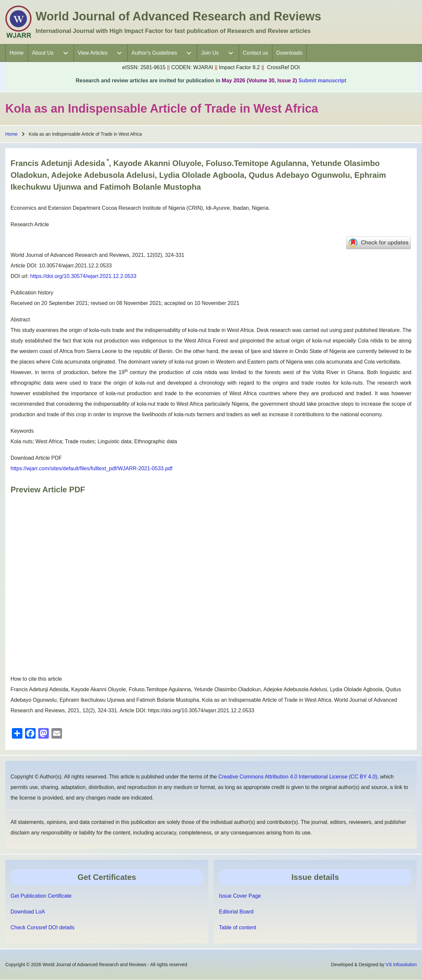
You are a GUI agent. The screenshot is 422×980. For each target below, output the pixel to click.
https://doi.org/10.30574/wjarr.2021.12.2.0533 (83, 276)
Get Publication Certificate (41, 896)
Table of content (238, 927)
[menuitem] (17, 53)
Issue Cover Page (240, 896)
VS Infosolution (401, 965)
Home (11, 134)
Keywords (22, 431)
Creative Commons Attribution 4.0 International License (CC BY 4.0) (298, 777)
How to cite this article (36, 679)
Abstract (20, 320)
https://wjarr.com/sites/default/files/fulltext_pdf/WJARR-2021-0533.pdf (91, 468)
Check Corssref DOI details (43, 927)
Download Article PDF (36, 458)
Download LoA (28, 912)
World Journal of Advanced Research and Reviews (178, 16)
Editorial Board (236, 912)
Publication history (32, 293)
